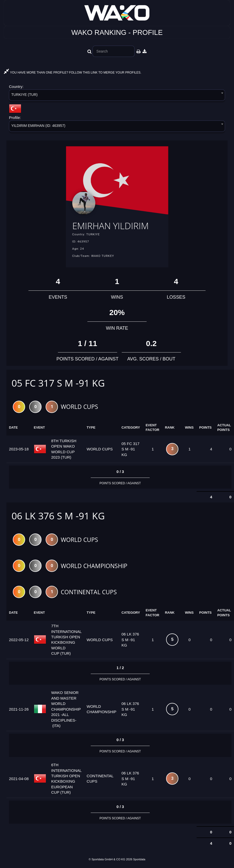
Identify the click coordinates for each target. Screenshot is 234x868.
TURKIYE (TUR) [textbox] (24, 95)
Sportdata (139, 860)
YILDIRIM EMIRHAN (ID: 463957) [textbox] (38, 126)
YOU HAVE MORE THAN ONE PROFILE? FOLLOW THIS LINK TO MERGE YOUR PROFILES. (73, 73)
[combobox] (117, 96)
